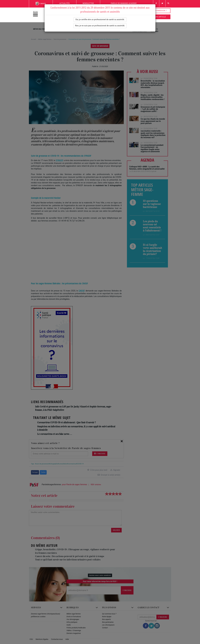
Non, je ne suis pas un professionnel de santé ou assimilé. (100, 26)
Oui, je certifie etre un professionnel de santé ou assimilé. (100, 19)
